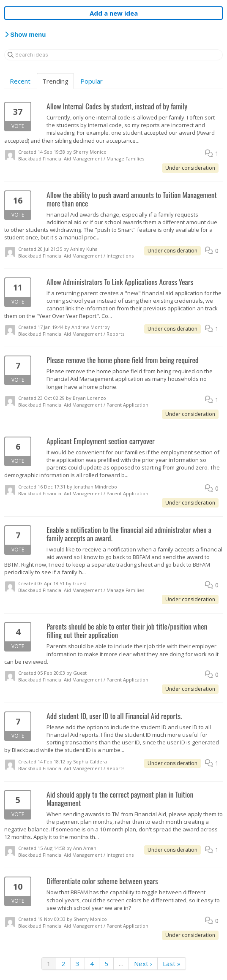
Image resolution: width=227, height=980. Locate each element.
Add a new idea (114, 13)
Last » (172, 964)
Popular (92, 81)
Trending (55, 81)
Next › (143, 964)
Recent (20, 81)
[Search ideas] (113, 55)
